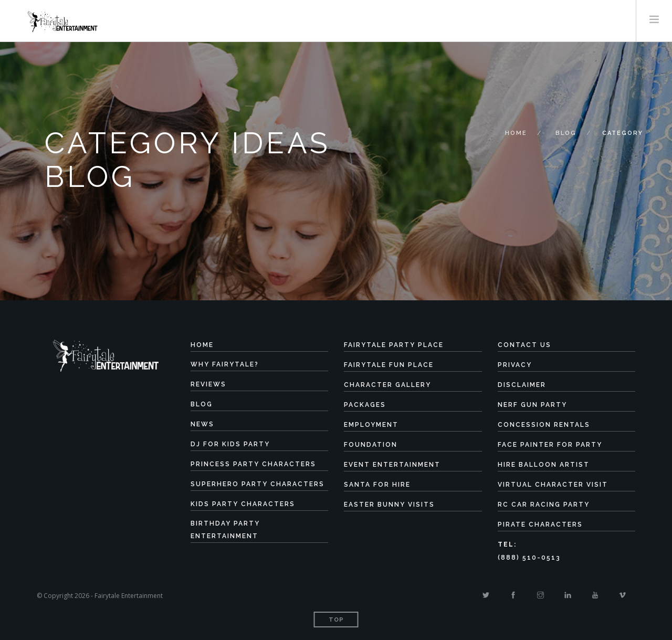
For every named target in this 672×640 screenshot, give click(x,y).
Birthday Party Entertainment (225, 530)
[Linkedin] (568, 595)
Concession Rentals (544, 425)
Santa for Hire (377, 485)
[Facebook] (513, 595)
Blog (566, 133)
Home (516, 133)
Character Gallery (387, 385)
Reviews (208, 384)
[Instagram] (540, 595)
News (202, 424)
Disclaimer (522, 385)
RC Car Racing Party (544, 505)
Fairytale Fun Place (389, 365)
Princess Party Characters (253, 464)
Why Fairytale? (225, 364)
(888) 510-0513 (529, 558)
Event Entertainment (392, 465)
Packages (365, 405)
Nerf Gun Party (532, 405)
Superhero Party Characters (258, 484)
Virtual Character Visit (553, 485)
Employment (371, 425)
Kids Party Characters (243, 504)
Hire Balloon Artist (544, 465)
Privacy (515, 365)
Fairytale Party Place (394, 345)
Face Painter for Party (550, 445)
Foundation (371, 445)
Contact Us (524, 345)
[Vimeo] (622, 595)
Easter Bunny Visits (389, 505)
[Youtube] (595, 595)
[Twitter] (486, 595)
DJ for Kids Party (230, 444)
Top (336, 620)
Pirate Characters (540, 524)
